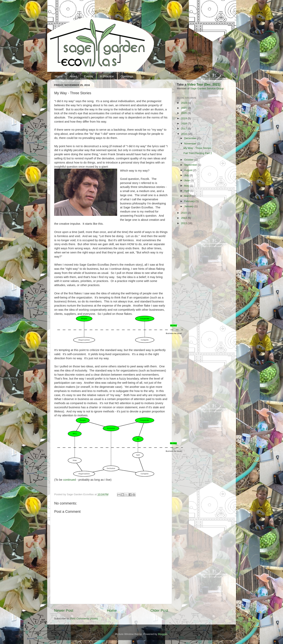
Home (59, 76)
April (187, 191)
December (191, 138)
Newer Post (64, 610)
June (187, 180)
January (189, 206)
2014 (184, 218)
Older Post (159, 610)
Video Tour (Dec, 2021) (204, 85)
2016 (184, 134)
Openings (127, 76)
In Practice (107, 76)
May (187, 186)
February (190, 201)
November (191, 144)
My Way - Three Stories (197, 148)
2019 (184, 118)
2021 (184, 108)
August (189, 170)
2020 (184, 113)
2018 (184, 123)
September (191, 165)
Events (88, 76)
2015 (184, 213)
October (189, 160)
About (73, 76)
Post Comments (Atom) (84, 619)
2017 (184, 129)
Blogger (163, 634)
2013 (184, 223)
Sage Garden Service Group (207, 88)
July (187, 175)
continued (69, 480)
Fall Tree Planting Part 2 (198, 153)
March (188, 196)
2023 (184, 103)
